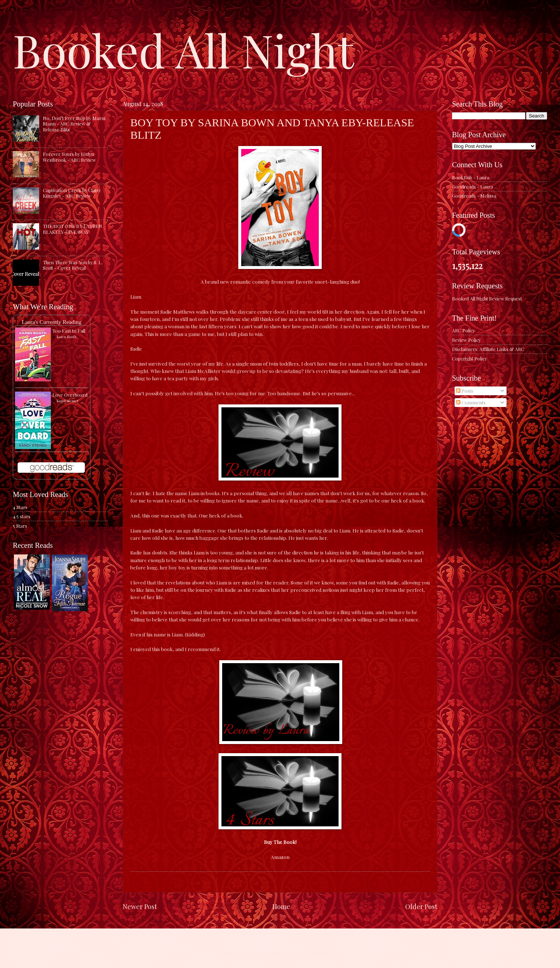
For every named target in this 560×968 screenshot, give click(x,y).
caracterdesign (276, 954)
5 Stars (20, 526)
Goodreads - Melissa (474, 196)
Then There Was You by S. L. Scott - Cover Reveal (73, 265)
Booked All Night (183, 49)
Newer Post (140, 906)
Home (281, 906)
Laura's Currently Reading (51, 322)
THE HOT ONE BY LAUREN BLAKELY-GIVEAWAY (72, 229)
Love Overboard (70, 395)
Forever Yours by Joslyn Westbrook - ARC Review (69, 157)
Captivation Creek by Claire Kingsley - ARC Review (72, 193)
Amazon (280, 857)
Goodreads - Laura (473, 186)
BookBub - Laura (471, 177)
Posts (465, 391)
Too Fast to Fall (69, 331)
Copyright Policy (469, 358)
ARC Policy (463, 330)
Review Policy (466, 340)
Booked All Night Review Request (487, 298)
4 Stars (20, 507)
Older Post (421, 906)
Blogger (329, 954)
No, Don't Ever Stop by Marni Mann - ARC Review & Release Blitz (74, 124)
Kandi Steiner (68, 401)
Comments (471, 402)
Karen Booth (67, 337)
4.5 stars (22, 516)
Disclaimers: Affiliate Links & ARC (488, 349)
